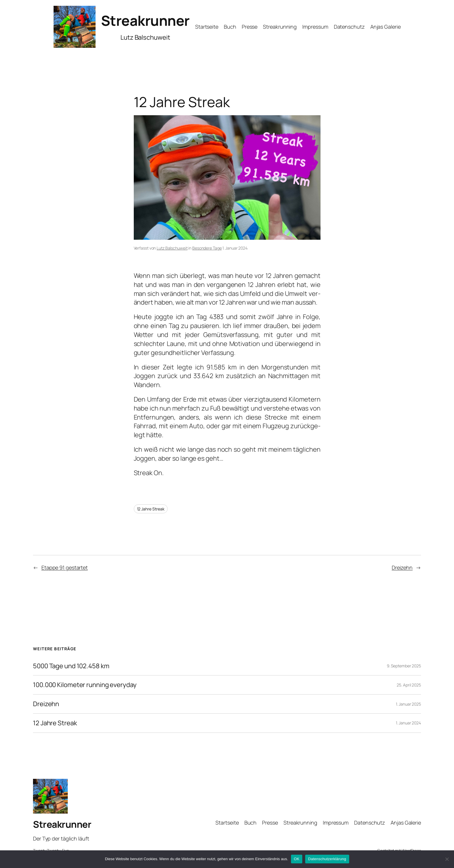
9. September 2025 (404, 666)
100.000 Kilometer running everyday (85, 685)
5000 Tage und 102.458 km (71, 666)
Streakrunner (145, 20)
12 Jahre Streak (151, 509)
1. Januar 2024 (408, 723)
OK (297, 859)
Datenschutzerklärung (327, 859)
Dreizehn (402, 567)
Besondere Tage (207, 248)
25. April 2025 (409, 685)
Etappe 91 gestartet (65, 567)
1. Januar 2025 (408, 704)
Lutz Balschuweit (172, 248)
